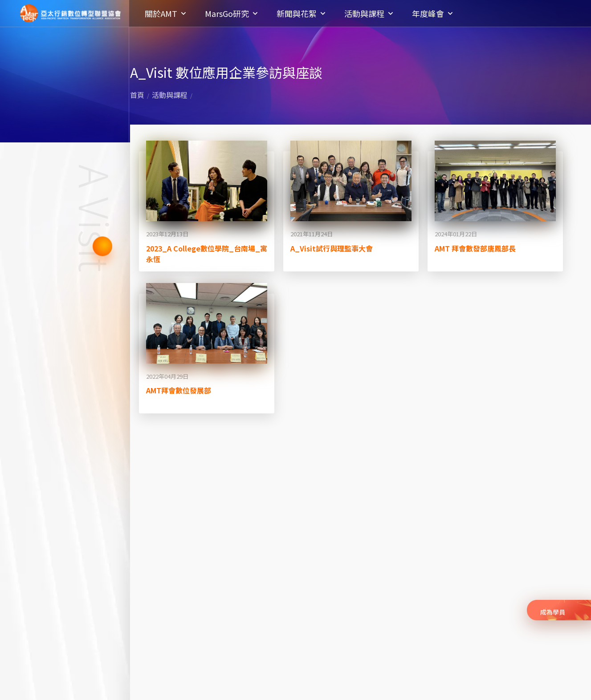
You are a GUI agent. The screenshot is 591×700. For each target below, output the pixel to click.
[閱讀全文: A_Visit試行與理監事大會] (351, 181)
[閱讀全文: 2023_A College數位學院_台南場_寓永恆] (207, 181)
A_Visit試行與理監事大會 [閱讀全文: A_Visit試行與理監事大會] (332, 248)
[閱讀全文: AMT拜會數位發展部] (207, 323)
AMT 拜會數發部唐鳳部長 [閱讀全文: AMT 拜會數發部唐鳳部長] (475, 248)
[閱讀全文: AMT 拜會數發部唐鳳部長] (495, 181)
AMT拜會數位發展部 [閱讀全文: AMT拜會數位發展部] (179, 390)
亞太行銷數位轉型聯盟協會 (70, 13)
